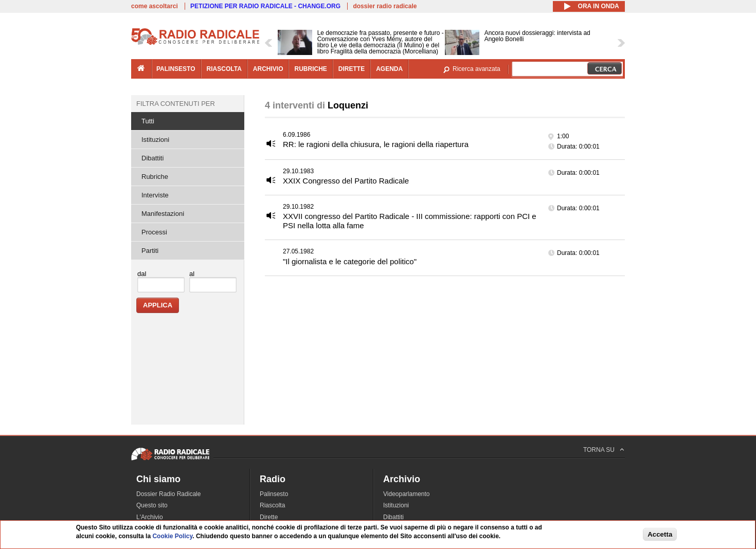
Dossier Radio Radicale (168, 494)
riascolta (224, 69)
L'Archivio (150, 517)
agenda (389, 69)
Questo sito (152, 505)
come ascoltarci (155, 6)
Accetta (660, 535)
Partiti (150, 251)
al (192, 274)
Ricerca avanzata (476, 69)
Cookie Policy (172, 537)
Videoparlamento (407, 494)
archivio (268, 69)
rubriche (310, 69)
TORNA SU (599, 450)
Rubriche (155, 177)
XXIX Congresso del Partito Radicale (346, 181)
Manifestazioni (163, 214)
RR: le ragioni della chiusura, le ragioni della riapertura (376, 144)
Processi (154, 232)
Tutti (148, 121)
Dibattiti (152, 158)
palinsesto (176, 69)
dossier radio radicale (385, 6)
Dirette (269, 517)
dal (142, 274)
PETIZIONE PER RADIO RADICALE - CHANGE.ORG (265, 6)
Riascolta (272, 505)
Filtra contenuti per (176, 104)
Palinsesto (274, 494)
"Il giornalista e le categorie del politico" (350, 261)
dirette (352, 69)
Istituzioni (155, 140)
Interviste (155, 195)
